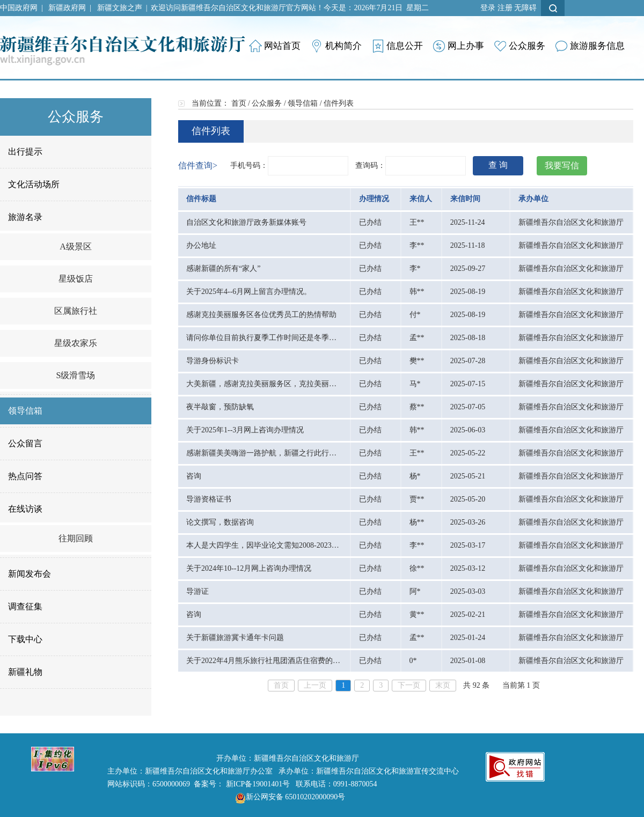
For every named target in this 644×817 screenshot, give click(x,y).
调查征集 (25, 606)
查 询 (498, 165)
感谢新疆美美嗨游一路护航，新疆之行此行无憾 (265, 453)
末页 (443, 685)
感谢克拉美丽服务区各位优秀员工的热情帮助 (261, 315)
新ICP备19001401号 (258, 784)
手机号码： (249, 165)
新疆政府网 (67, 8)
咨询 (194, 476)
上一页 (315, 685)
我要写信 (562, 165)
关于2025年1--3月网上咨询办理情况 (245, 430)
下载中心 (25, 639)
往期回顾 (76, 538)
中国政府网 (19, 8)
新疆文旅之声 (120, 8)
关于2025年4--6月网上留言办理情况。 (249, 292)
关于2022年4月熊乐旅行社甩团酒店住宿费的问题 (267, 661)
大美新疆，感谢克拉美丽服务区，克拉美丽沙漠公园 (273, 384)
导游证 (197, 591)
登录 (488, 8)
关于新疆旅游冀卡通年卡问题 (235, 638)
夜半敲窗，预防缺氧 (220, 407)
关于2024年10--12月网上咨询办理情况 (249, 568)
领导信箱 (25, 411)
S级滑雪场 (76, 375)
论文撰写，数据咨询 (220, 522)
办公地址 (201, 245)
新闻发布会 (30, 574)
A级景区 (76, 246)
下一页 (409, 685)
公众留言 (25, 443)
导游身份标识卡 (213, 361)
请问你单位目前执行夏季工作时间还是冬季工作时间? (274, 338)
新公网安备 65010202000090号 (288, 797)
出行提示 (25, 152)
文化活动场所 (34, 184)
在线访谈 (25, 509)
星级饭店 (76, 279)
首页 (239, 103)
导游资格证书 (209, 499)
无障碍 (525, 8)
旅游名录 (25, 217)
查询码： (370, 165)
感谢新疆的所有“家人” (223, 268)
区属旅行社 (76, 311)
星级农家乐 (76, 343)
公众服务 (267, 103)
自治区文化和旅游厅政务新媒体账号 (246, 222)
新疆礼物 (25, 672)
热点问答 (25, 476)
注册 (505, 8)
